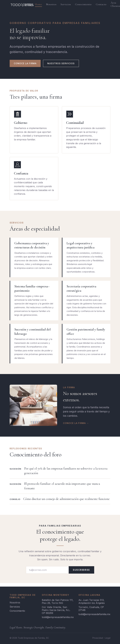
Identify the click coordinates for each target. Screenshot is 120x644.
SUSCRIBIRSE (81, 570)
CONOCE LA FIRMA (25, 63)
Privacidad (98, 638)
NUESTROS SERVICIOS (61, 63)
